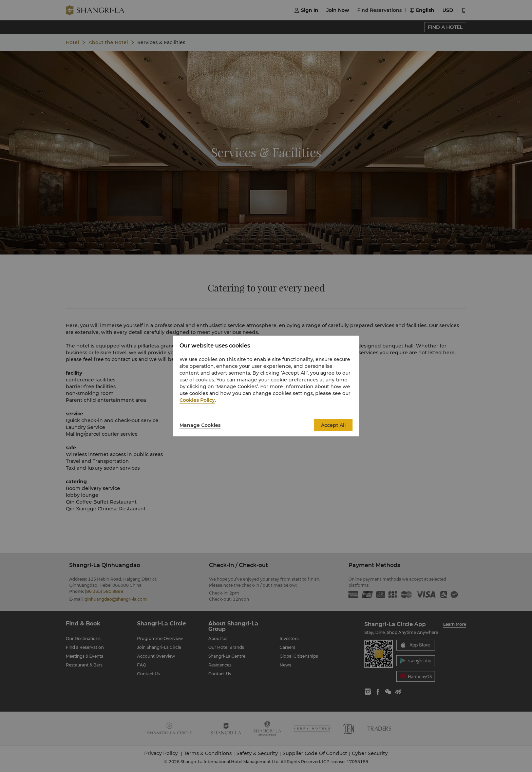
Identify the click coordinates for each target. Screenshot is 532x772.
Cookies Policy (197, 400)
